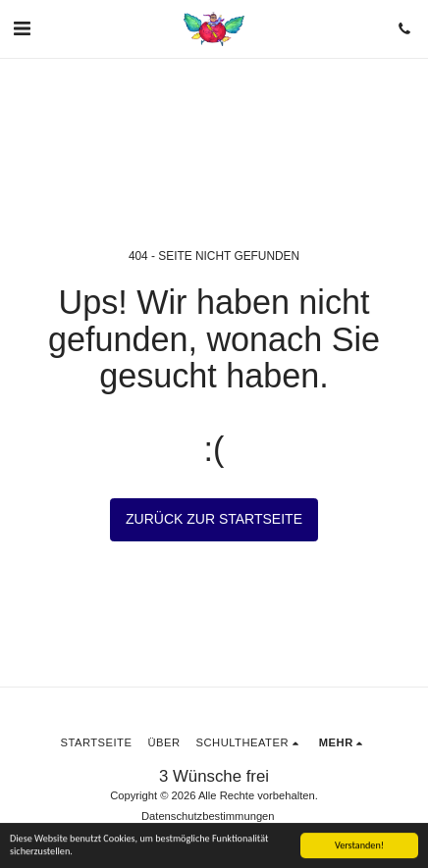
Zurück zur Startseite (214, 519)
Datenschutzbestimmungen (208, 816)
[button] (22, 28)
